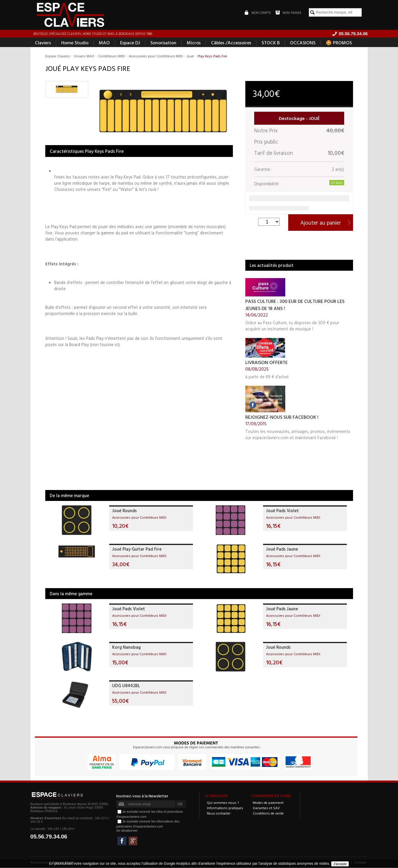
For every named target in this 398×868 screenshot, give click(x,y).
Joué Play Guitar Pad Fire (137, 550)
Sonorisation (163, 43)
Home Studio (75, 43)
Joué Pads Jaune (282, 550)
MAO (104, 43)
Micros (194, 43)
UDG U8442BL (126, 686)
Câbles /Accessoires (231, 43)
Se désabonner (127, 831)
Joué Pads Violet (282, 511)
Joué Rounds (124, 511)
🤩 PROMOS (339, 43)
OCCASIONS (303, 43)
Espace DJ (130, 43)
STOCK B (271, 43)
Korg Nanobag (126, 648)
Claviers (43, 43)
